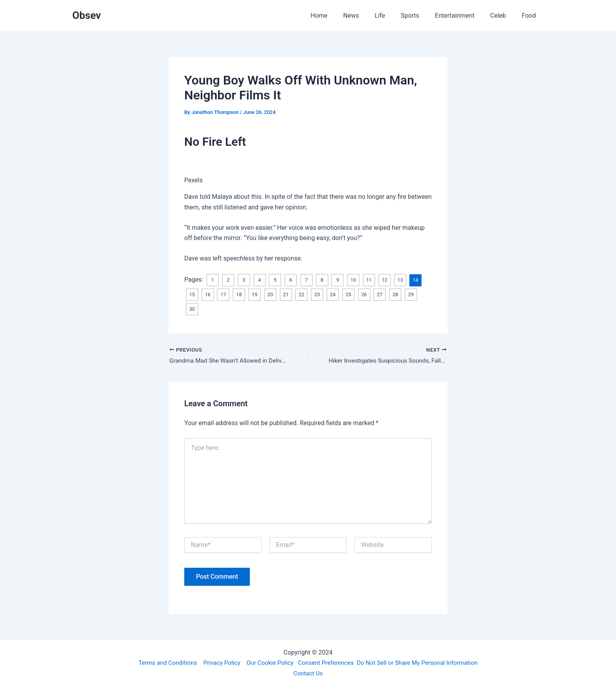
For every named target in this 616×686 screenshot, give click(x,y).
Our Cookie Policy (268, 662)
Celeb (503, 16)
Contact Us (308, 673)
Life (394, 16)
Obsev (87, 15)
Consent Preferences (327, 662)
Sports (421, 16)
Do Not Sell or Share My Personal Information (422, 662)
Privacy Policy (218, 662)
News (368, 16)
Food (530, 16)
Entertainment (463, 16)
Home (340, 16)
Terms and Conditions (161, 662)
